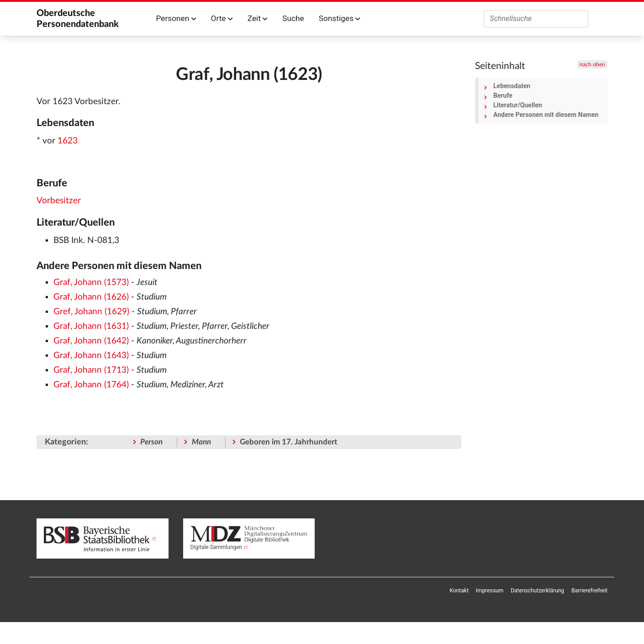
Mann (201, 442)
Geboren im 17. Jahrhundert (288, 442)
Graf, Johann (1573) (91, 282)
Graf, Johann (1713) (91, 370)
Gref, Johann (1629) (91, 312)
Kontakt (459, 591)
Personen (176, 18)
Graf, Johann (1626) (91, 297)
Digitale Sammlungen (216, 547)
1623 (68, 141)
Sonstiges (340, 18)
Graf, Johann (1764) (91, 385)
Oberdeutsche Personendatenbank (78, 19)
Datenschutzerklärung (537, 591)
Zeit (258, 18)
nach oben (592, 64)
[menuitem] (459, 591)
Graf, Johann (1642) (91, 341)
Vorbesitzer (59, 201)
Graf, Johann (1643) (91, 356)
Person (151, 442)
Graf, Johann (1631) (91, 326)
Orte (222, 18)
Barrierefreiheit (589, 591)
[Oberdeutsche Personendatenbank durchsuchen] (536, 19)
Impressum (490, 591)
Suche (293, 18)
